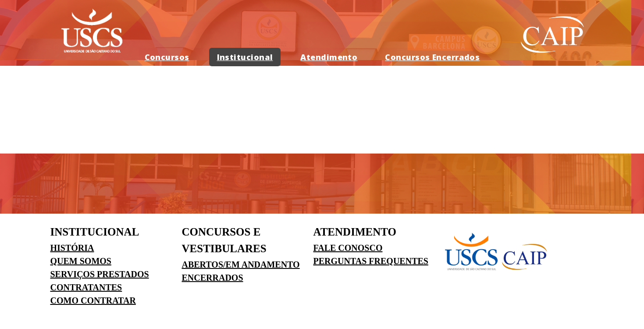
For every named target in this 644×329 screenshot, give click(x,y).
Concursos (167, 57)
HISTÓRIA (72, 248)
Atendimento (329, 57)
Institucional (245, 57)
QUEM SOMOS (81, 261)
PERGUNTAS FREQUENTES (371, 261)
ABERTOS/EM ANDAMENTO (241, 265)
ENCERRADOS (213, 278)
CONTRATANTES (86, 287)
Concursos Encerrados (432, 57)
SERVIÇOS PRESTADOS (100, 274)
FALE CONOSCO (348, 248)
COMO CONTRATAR (93, 300)
